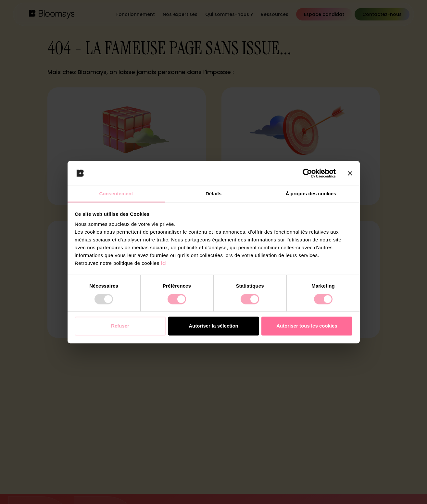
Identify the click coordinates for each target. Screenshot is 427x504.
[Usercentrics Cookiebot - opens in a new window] (307, 173)
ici (164, 263)
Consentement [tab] (116, 194)
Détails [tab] (213, 194)
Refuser (120, 326)
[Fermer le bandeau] (350, 173)
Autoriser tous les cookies (307, 326)
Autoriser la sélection (213, 326)
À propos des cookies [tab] (311, 194)
